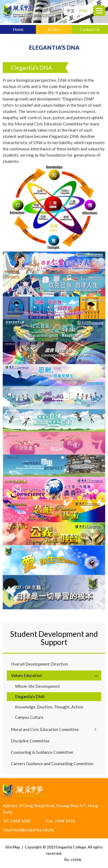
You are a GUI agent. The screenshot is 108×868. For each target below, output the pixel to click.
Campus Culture (29, 717)
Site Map (13, 847)
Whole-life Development (37, 686)
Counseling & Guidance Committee (42, 752)
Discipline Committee (30, 741)
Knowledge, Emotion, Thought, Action (49, 707)
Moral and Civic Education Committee (45, 729)
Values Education (26, 675)
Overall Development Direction (39, 664)
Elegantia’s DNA (30, 697)
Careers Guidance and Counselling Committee (52, 764)
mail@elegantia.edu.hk (34, 830)
